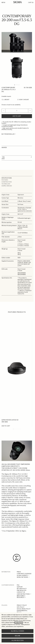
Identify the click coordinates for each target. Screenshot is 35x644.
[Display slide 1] (13, 429)
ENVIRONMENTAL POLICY (22, 611)
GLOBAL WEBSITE (22, 575)
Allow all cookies (17, 631)
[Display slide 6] (19, 429)
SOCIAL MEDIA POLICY (24, 609)
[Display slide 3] (16, 429)
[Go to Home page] (18, 2)
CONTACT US (21, 592)
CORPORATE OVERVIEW (24, 574)
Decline (18, 636)
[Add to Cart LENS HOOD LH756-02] (6, 426)
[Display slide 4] (17, 429)
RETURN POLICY (22, 589)
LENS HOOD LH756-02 (10, 420)
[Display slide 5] (18, 429)
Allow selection (17, 640)
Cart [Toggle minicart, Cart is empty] (31, 2)
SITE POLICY (21, 607)
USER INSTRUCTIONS (23, 594)
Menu (3, 2)
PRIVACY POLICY (22, 605)
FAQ (18, 585)
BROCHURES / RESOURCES (21, 597)
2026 (3, 159)
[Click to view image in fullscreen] (17, 68)
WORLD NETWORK (22, 577)
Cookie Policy (19, 623)
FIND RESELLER (21, 590)
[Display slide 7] (20, 429)
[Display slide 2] (14, 429)
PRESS (19, 572)
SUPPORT (20, 587)
